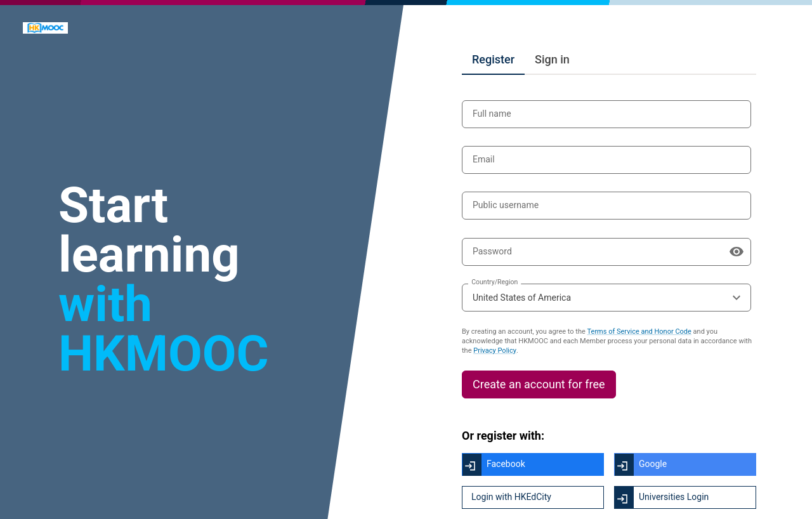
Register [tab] (493, 59)
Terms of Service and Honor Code (639, 332)
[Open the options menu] (737, 298)
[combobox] (606, 298)
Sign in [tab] (552, 59)
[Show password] (737, 252)
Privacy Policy (495, 351)
